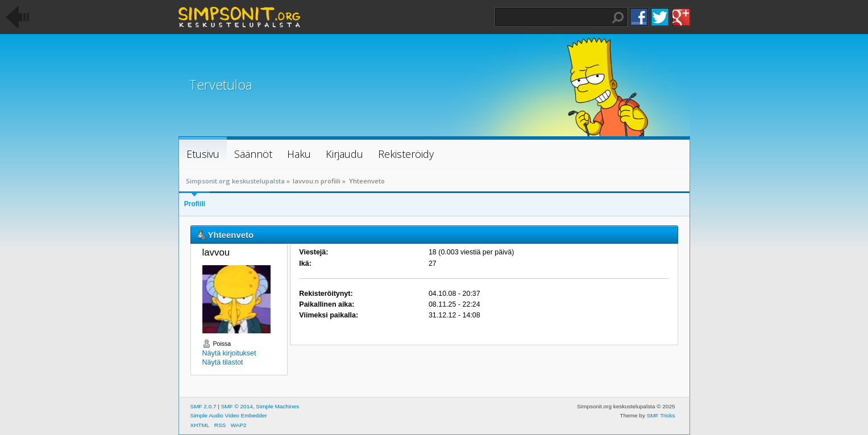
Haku (618, 18)
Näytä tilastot (223, 362)
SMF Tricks (661, 415)
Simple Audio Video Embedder (229, 415)
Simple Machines (277, 406)
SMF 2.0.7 (203, 406)
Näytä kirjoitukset (229, 353)
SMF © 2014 (237, 406)
